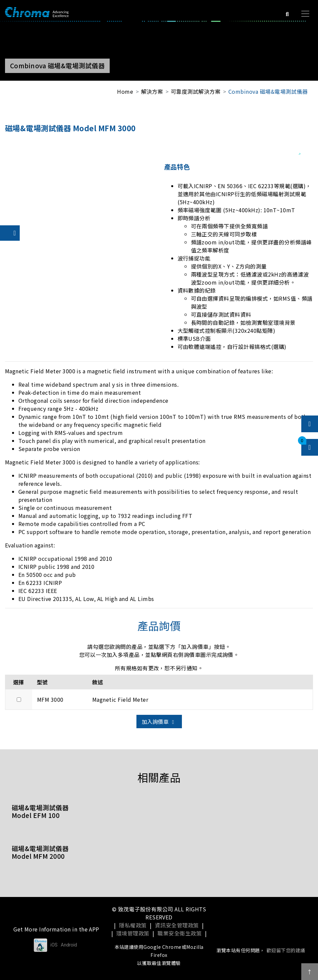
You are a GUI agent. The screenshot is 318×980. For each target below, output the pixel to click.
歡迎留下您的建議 (286, 950)
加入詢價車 (159, 722)
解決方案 (152, 91)
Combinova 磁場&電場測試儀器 (268, 91)
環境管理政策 (133, 933)
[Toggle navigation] (305, 14)
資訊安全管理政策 (177, 925)
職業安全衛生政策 (180, 933)
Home (125, 91)
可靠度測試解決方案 (196, 91)
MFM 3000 (50, 699)
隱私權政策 (133, 925)
